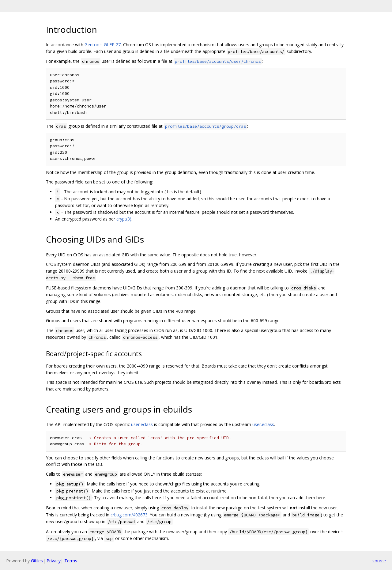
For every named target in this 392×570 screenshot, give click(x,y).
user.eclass (142, 424)
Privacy (54, 561)
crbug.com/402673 (129, 515)
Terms (71, 561)
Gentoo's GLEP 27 (103, 45)
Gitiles (37, 561)
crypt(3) (124, 219)
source (379, 561)
